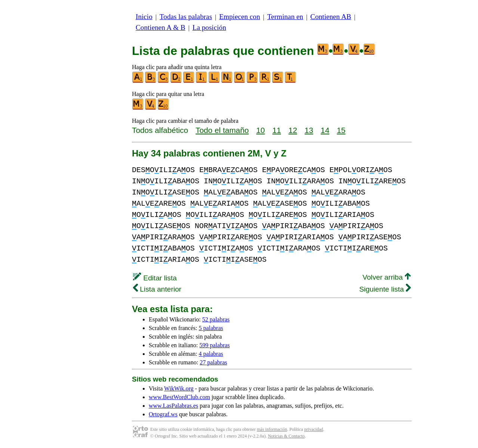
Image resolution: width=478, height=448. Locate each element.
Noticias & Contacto (286, 436)
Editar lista (155, 278)
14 (325, 130)
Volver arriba (387, 277)
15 (341, 130)
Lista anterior (157, 289)
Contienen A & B (161, 27)
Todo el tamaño (222, 130)
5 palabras (211, 328)
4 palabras (211, 354)
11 (277, 130)
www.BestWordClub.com (179, 397)
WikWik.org (179, 388)
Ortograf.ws (163, 414)
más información (272, 429)
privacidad (314, 429)
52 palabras (216, 319)
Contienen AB (331, 17)
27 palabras (213, 362)
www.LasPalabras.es (173, 406)
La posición (209, 27)
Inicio (144, 17)
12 (293, 130)
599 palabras (215, 345)
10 (261, 130)
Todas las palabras (186, 17)
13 (309, 130)
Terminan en (285, 17)
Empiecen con (240, 17)
